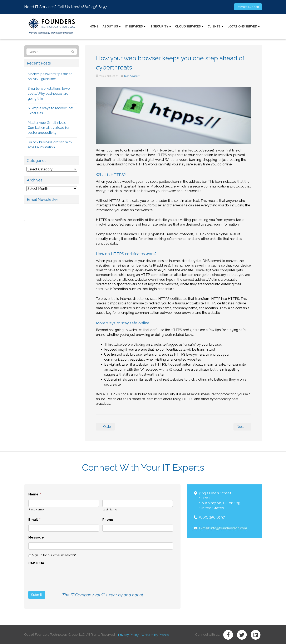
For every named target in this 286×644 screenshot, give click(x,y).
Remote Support (248, 7)
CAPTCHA (36, 563)
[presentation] (60, 576)
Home (94, 26)
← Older (105, 427)
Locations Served (244, 26)
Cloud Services (189, 26)
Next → (242, 427)
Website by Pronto (155, 634)
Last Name (110, 509)
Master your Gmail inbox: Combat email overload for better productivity (49, 128)
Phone (108, 520)
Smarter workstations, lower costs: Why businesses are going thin (49, 94)
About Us (112, 26)
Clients (215, 26)
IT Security (160, 26)
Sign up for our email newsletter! (54, 555)
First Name (36, 509)
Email (34, 520)
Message (36, 537)
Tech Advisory (132, 76)
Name (35, 494)
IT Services (135, 26)
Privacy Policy (128, 634)
